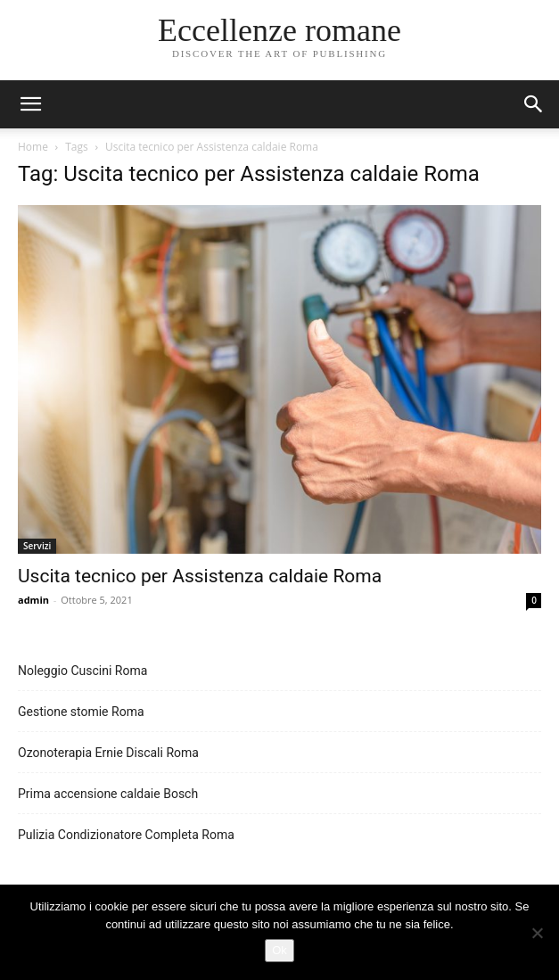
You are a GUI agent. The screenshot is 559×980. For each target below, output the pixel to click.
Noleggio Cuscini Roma (82, 671)
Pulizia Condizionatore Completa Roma (126, 835)
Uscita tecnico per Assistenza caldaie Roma (200, 576)
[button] (534, 104)
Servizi (37, 546)
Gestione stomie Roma (81, 712)
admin (33, 600)
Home (33, 147)
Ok (279, 950)
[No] (537, 933)
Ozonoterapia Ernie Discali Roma (108, 753)
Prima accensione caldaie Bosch (108, 794)
